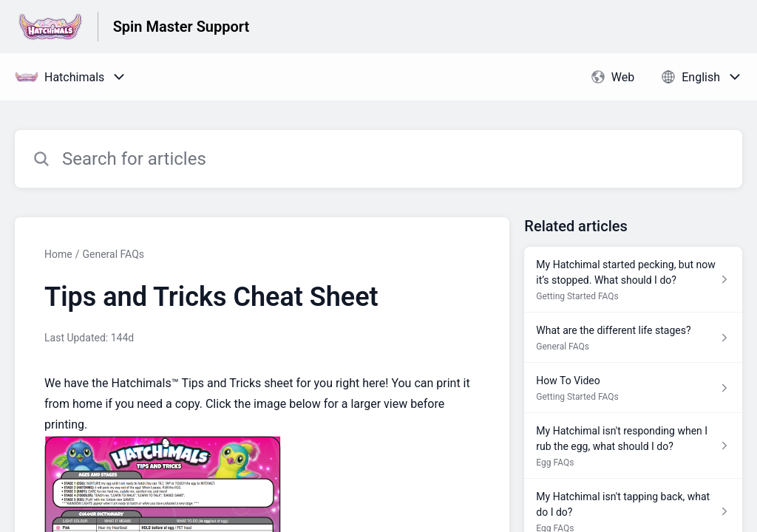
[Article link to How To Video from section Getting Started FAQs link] (633, 388)
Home (58, 254)
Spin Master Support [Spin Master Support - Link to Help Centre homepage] (181, 27)
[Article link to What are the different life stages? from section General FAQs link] (633, 338)
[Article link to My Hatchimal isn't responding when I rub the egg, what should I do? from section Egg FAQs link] (633, 446)
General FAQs (113, 254)
